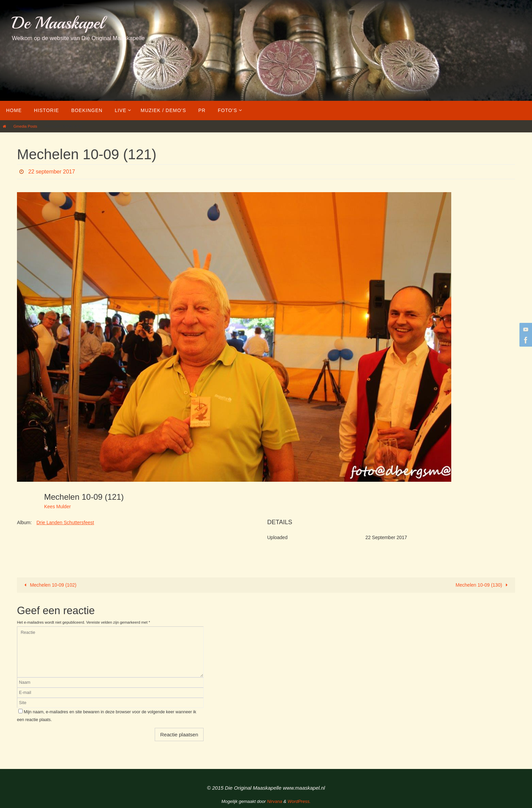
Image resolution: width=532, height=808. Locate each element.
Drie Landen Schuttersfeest (65, 522)
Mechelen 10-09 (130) (483, 585)
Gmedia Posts (25, 126)
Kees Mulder (58, 507)
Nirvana (275, 801)
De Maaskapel (58, 23)
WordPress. (299, 801)
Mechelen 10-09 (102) (49, 585)
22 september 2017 (52, 172)
